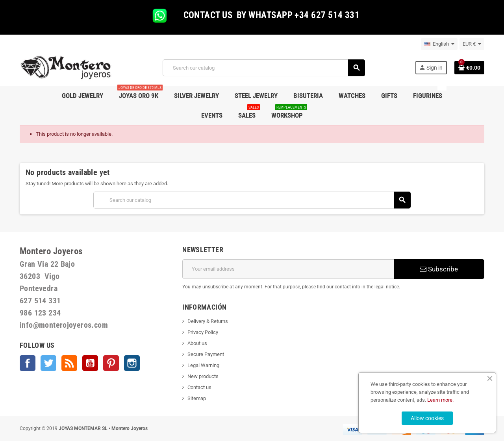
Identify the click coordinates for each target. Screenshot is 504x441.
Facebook (28, 363)
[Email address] (288, 269)
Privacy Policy (203, 332)
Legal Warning (203, 365)
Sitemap (197, 398)
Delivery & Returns (208, 321)
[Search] (264, 68)
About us (197, 343)
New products (203, 376)
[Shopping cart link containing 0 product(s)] (469, 68)
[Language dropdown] (439, 44)
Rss (69, 363)
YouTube (90, 363)
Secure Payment (206, 354)
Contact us (199, 387)
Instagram (132, 363)
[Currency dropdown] (472, 44)
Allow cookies (427, 418)
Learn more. (440, 400)
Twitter (48, 363)
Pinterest (111, 363)
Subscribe (439, 269)
